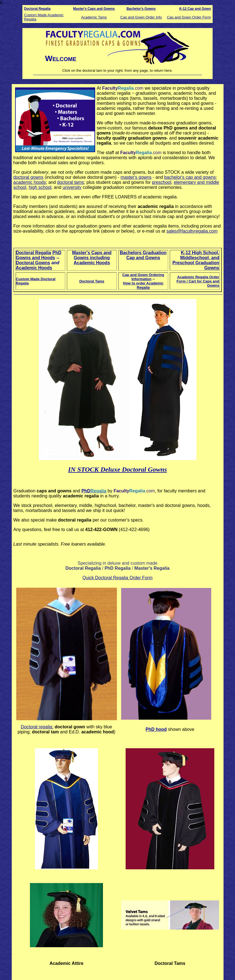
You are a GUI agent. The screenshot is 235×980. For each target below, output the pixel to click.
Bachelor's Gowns (141, 9)
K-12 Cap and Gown (195, 9)
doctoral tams (70, 182)
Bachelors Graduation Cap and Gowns (143, 255)
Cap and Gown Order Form (189, 17)
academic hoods (30, 182)
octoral (37, 727)
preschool (162, 182)
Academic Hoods (34, 268)
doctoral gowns (29, 177)
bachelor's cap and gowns (190, 177)
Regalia (44, 9)
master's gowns (136, 177)
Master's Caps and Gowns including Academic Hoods (92, 258)
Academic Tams (94, 17)
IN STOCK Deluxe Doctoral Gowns (118, 469)
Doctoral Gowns (33, 263)
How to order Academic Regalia (143, 285)
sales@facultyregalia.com (192, 231)
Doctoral (31, 9)
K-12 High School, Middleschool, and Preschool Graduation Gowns (196, 260)
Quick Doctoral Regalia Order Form (118, 578)
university (72, 187)
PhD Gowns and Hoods (39, 255)
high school (40, 187)
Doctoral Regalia (34, 253)
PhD (86, 491)
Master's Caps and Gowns (94, 9)
